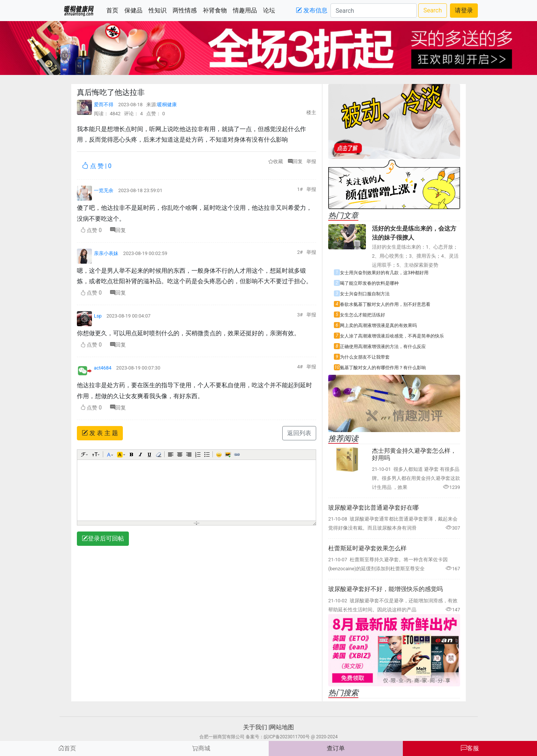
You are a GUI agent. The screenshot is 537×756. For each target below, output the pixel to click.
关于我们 (255, 727)
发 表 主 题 (100, 433)
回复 (297, 161)
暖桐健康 (167, 105)
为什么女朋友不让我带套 (365, 357)
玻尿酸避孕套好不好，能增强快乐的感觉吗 (386, 589)
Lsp (98, 316)
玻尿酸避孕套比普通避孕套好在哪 (373, 508)
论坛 (271, 10)
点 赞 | (97, 166)
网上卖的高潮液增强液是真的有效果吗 (378, 325)
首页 (114, 10)
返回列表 (299, 433)
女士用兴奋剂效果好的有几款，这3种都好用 (384, 273)
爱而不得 (104, 105)
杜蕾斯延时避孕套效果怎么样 (367, 548)
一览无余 (104, 190)
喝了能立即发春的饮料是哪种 (369, 283)
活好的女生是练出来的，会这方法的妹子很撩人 (414, 233)
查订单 (336, 748)
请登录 (464, 10)
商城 (201, 748)
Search (432, 10)
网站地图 (282, 727)
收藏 (276, 161)
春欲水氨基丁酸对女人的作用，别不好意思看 (385, 304)
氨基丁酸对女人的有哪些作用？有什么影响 (383, 368)
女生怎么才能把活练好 (363, 315)
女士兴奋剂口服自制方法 (365, 294)
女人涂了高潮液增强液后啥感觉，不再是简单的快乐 (392, 336)
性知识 (159, 10)
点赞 (91, 230)
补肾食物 (216, 10)
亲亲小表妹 (107, 253)
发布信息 (312, 10)
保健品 (135, 10)
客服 (470, 748)
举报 (311, 161)
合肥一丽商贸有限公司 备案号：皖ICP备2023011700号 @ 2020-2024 (268, 737)
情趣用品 (246, 10)
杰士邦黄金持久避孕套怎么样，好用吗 (414, 454)
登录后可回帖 (103, 538)
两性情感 (186, 10)
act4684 (103, 368)
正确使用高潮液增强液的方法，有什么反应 (383, 347)
